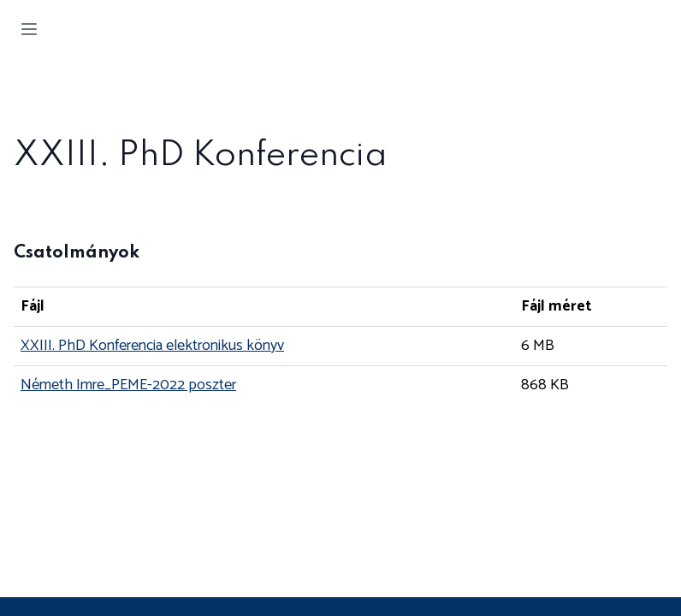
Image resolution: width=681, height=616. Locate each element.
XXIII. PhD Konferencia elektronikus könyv (152, 346)
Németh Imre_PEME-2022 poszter (128, 385)
